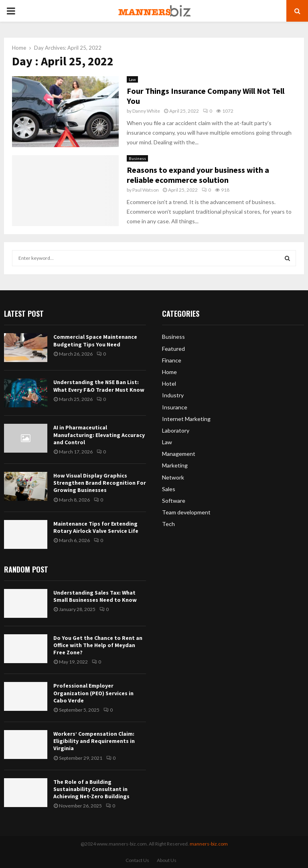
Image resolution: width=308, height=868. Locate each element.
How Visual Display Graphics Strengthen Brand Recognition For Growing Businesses (100, 483)
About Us (167, 860)
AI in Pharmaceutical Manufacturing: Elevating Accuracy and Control (99, 435)
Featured (173, 349)
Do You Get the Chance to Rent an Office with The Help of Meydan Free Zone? (98, 645)
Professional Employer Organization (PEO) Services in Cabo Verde (93, 693)
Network (173, 477)
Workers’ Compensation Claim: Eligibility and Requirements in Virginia (94, 741)
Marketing (175, 465)
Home (169, 372)
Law (132, 79)
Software (174, 501)
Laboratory (176, 430)
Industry (173, 395)
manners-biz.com (209, 844)
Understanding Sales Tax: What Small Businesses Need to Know (95, 596)
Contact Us (137, 860)
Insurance (175, 407)
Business (137, 158)
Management (179, 454)
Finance (172, 360)
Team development (186, 512)
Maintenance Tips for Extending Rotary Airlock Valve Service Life (96, 527)
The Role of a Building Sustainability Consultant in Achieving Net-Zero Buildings (91, 789)
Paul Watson (146, 190)
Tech (168, 524)
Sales (169, 489)
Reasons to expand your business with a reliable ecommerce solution (198, 175)
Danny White (146, 111)
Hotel (169, 383)
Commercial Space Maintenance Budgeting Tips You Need (95, 340)
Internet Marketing (186, 419)
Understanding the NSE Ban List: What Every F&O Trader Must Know (99, 386)
